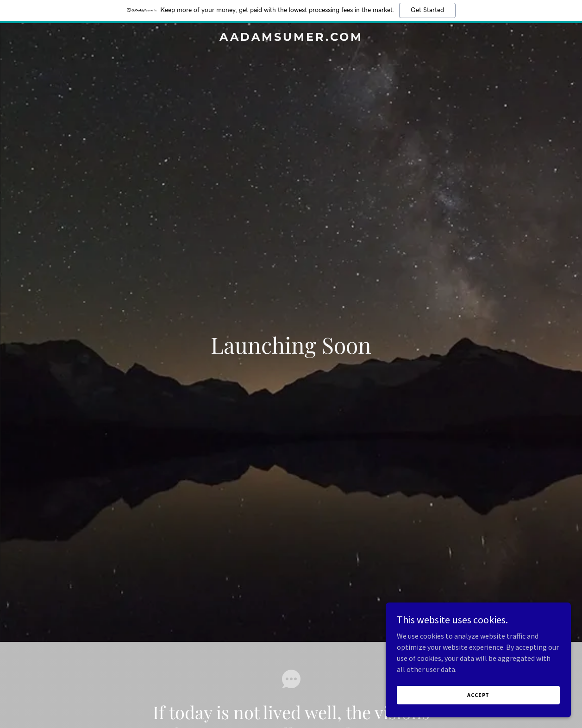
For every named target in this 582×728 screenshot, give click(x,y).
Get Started (427, 10)
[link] (291, 38)
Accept (478, 695)
